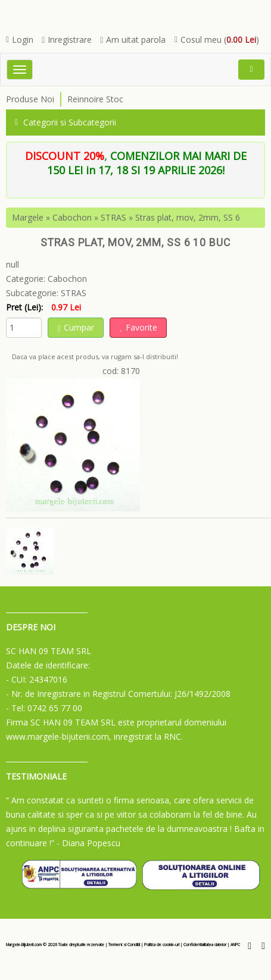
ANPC (235, 945)
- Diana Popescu (88, 843)
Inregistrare (67, 40)
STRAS (113, 217)
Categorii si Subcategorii (66, 122)
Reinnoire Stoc (95, 99)
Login (20, 40)
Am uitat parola (133, 40)
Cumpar (76, 327)
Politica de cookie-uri (162, 945)
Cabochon (72, 217)
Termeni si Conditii (124, 945)
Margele (28, 217)
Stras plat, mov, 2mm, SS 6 (188, 217)
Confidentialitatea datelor (205, 945)
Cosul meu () (217, 40)
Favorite (138, 327)
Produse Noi (30, 99)
